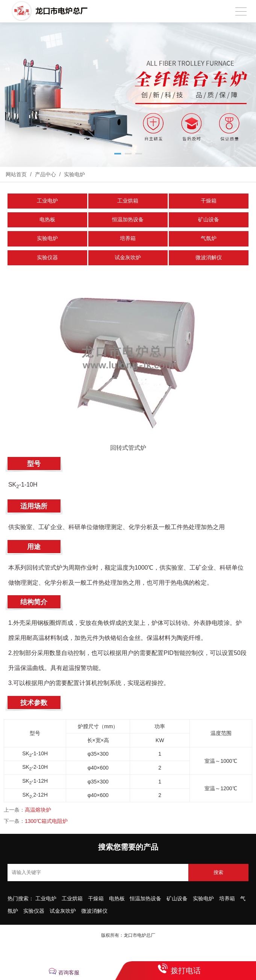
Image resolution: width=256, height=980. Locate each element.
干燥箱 (209, 201)
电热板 (47, 220)
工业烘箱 (128, 201)
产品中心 (45, 174)
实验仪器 (47, 258)
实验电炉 (74, 174)
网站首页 (16, 174)
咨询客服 (69, 972)
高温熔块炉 (38, 810)
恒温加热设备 (128, 220)
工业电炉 (47, 201)
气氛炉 (209, 238)
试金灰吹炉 (128, 258)
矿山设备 (209, 220)
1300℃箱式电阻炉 (46, 821)
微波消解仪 (209, 258)
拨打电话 (186, 971)
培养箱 (128, 238)
